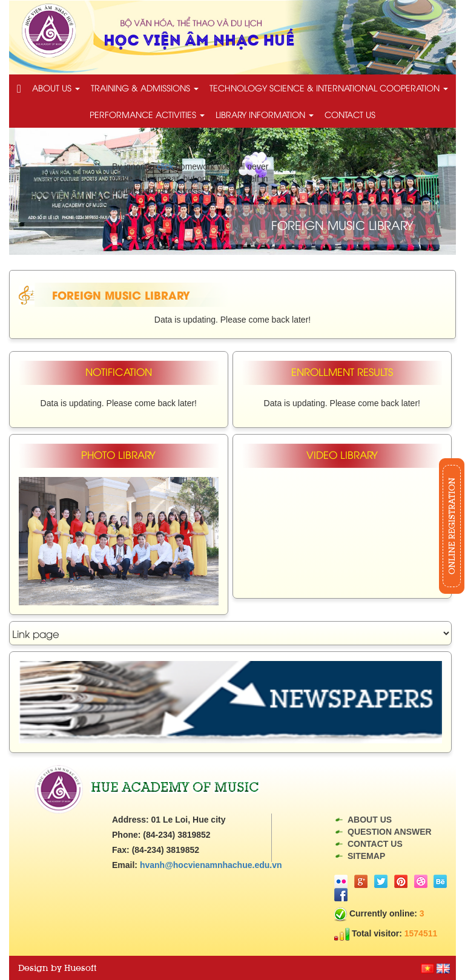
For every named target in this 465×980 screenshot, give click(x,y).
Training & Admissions (145, 87)
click (165, 166)
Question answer (390, 832)
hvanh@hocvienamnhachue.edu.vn (211, 865)
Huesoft (80, 968)
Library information (265, 114)
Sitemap (366, 856)
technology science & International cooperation (329, 87)
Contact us (350, 114)
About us (56, 87)
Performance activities (147, 114)
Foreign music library (121, 294)
